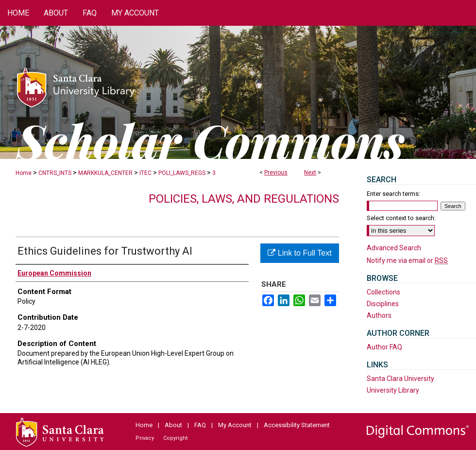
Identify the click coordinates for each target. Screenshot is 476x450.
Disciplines (383, 304)
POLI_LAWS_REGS (182, 173)
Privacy (145, 438)
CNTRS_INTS (55, 173)
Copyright (175, 438)
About (173, 425)
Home (24, 173)
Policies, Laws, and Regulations (244, 199)
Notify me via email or (407, 260)
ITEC (145, 173)
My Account (235, 425)
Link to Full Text (299, 253)
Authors (379, 315)
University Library (393, 390)
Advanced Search (394, 248)
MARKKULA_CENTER (105, 173)
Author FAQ (384, 347)
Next (310, 173)
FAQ (200, 425)
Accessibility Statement (297, 425)
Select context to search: (401, 218)
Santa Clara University (400, 379)
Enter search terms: (393, 194)
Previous (276, 173)
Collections (383, 292)
